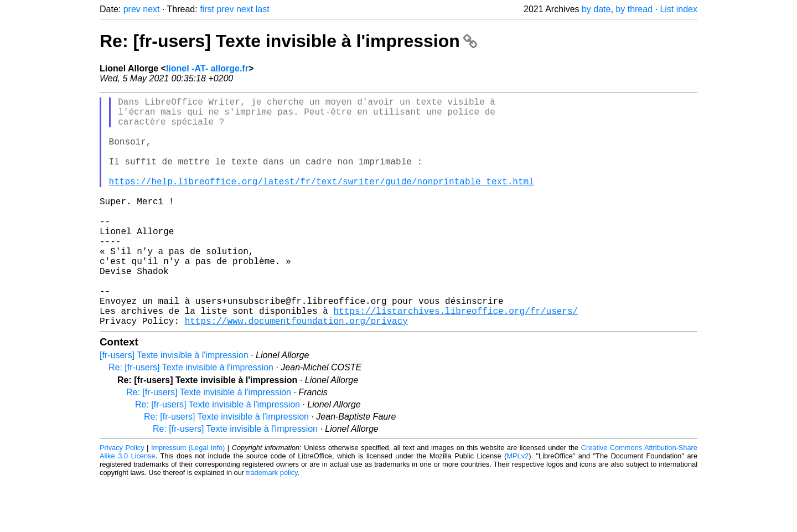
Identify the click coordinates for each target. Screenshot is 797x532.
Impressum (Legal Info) (188, 499)
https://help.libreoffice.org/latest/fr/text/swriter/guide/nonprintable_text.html (322, 201)
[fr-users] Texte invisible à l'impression (174, 406)
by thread (634, 9)
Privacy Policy (122, 499)
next (151, 9)
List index (679, 9)
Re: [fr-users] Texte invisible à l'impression (288, 41)
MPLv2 (517, 507)
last (263, 9)
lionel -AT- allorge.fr (207, 68)
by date (596, 9)
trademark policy (272, 523)
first (207, 9)
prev (132, 9)
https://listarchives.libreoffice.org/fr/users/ (456, 359)
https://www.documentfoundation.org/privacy (296, 371)
